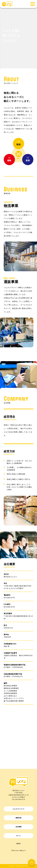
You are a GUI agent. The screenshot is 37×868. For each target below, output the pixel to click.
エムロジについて (19, 809)
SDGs (19, 844)
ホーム (18, 836)
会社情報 (19, 827)
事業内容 (19, 818)
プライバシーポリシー (19, 851)
